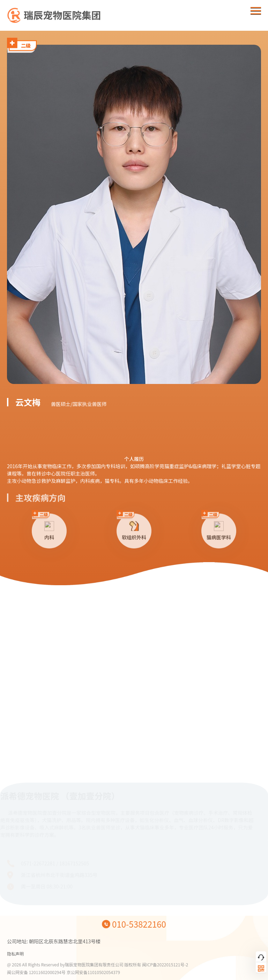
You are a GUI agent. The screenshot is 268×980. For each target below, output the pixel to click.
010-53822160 (139, 924)
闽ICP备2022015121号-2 (165, 964)
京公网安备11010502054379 (93, 972)
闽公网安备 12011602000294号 (37, 972)
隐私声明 (15, 954)
